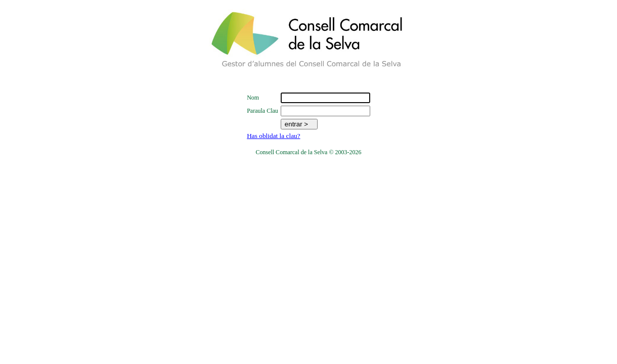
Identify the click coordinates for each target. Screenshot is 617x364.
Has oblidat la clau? (273, 136)
